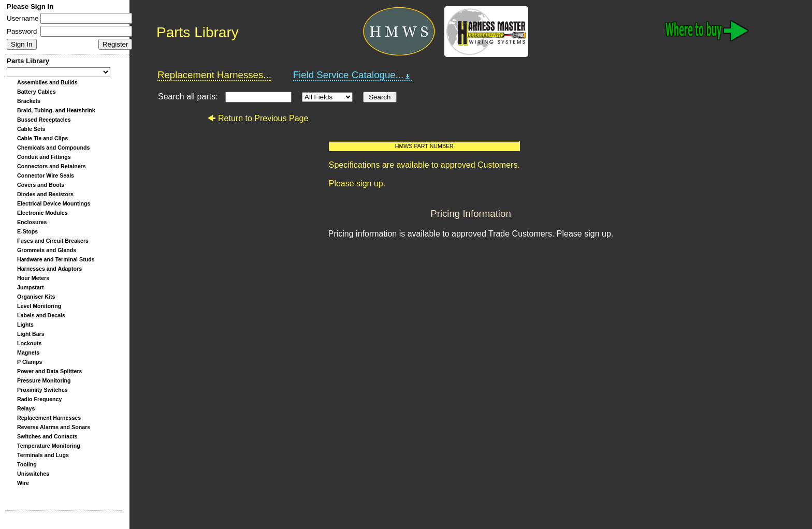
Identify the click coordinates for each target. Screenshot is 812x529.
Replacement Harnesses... (214, 75)
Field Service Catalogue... (353, 75)
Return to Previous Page (258, 118)
